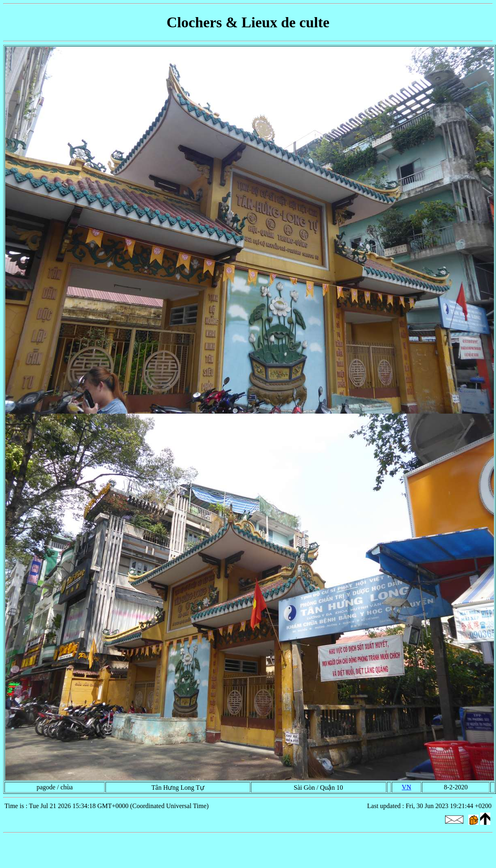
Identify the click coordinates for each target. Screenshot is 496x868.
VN (407, 787)
